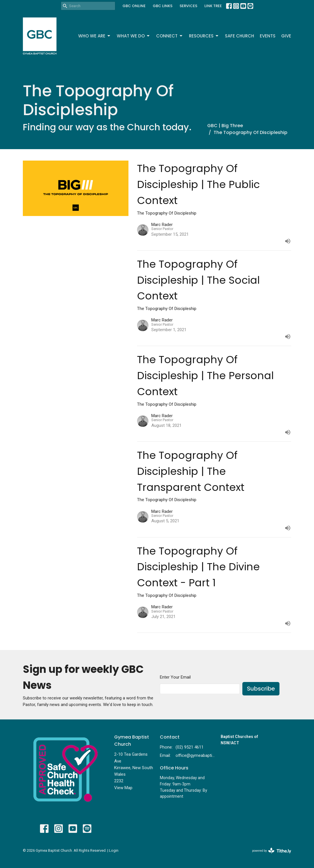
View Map (123, 788)
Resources (204, 36)
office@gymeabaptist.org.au (195, 755)
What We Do (134, 36)
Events (268, 36)
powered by (272, 851)
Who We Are (95, 36)
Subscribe (261, 689)
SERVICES (188, 6)
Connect (170, 36)
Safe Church (239, 36)
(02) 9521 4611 (190, 747)
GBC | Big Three (225, 126)
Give (286, 36)
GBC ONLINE (134, 6)
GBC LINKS (163, 6)
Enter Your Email (175, 677)
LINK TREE (213, 6)
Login (114, 850)
